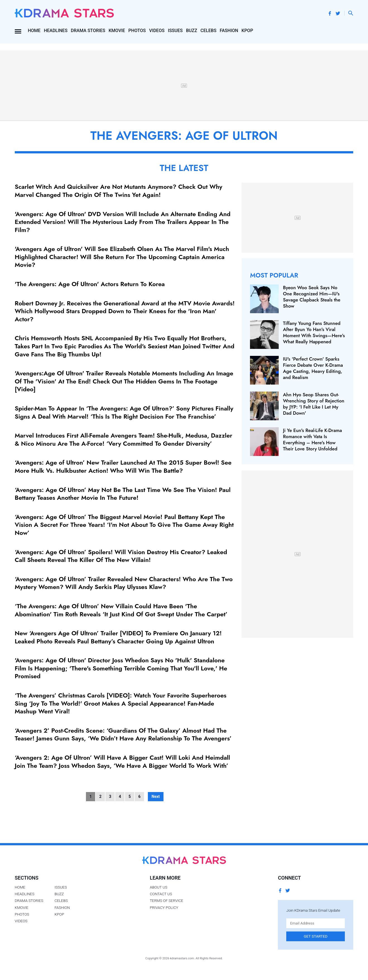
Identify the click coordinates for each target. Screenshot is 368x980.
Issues (175, 31)
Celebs (209, 31)
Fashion (229, 31)
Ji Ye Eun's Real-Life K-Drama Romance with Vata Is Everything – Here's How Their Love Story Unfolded (312, 440)
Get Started (316, 936)
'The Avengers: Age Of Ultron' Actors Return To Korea (90, 284)
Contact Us (161, 894)
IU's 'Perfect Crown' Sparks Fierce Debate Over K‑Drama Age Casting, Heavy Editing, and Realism (313, 368)
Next (156, 796)
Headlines (56, 31)
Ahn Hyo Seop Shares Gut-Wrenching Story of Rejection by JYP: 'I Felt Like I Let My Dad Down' (314, 404)
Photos (137, 31)
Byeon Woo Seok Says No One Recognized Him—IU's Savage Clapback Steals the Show (312, 297)
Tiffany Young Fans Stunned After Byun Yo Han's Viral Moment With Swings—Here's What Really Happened (314, 332)
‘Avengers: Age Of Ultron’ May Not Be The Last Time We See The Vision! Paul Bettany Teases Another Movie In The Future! (123, 494)
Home (34, 31)
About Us (159, 887)
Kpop (247, 31)
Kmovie (117, 31)
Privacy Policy (164, 907)
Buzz (192, 31)
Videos (157, 31)
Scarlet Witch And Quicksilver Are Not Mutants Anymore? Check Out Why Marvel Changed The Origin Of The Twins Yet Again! (119, 191)
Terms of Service (167, 901)
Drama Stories (88, 31)
